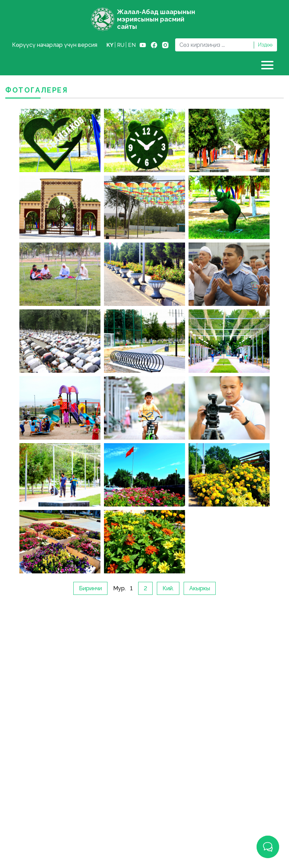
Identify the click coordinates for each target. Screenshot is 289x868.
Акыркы (200, 588)
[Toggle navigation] (268, 65)
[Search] (214, 45)
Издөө (265, 45)
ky (110, 45)
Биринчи (90, 588)
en (132, 45)
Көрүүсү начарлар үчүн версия (55, 45)
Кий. (168, 588)
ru (121, 45)
